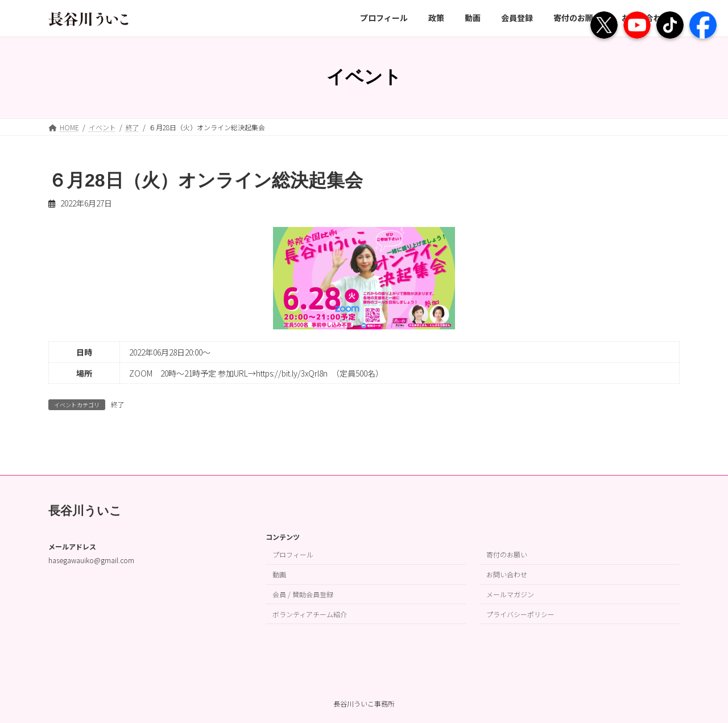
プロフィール (293, 554)
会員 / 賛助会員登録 (303, 594)
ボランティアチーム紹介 (310, 613)
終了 (118, 404)
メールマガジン (510, 594)
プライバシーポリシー (520, 613)
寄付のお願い (507, 554)
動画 (279, 574)
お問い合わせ (507, 574)
